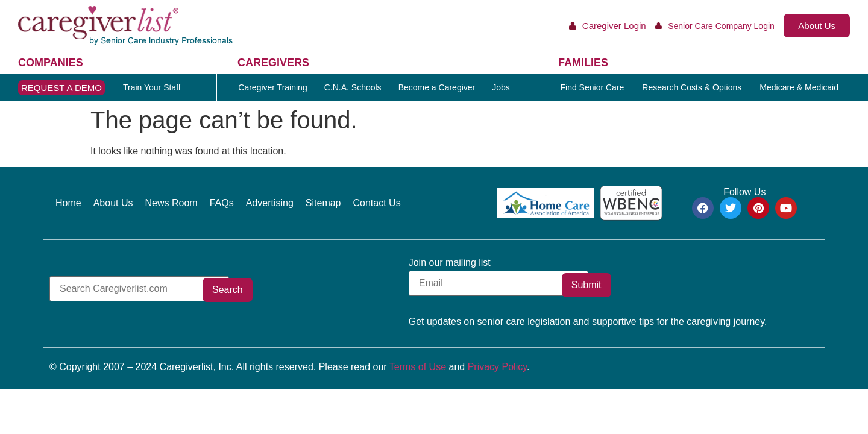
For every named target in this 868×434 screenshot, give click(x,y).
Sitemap (323, 203)
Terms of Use (418, 367)
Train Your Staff (152, 87)
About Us (113, 203)
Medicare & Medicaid (799, 87)
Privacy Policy (497, 367)
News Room (171, 203)
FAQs (222, 203)
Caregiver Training (272, 87)
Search (267, 290)
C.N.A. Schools (353, 87)
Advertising (270, 203)
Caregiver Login (614, 26)
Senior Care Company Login (721, 26)
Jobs (501, 87)
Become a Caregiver (437, 87)
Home (68, 203)
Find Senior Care (592, 87)
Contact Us (377, 203)
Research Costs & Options (692, 87)
